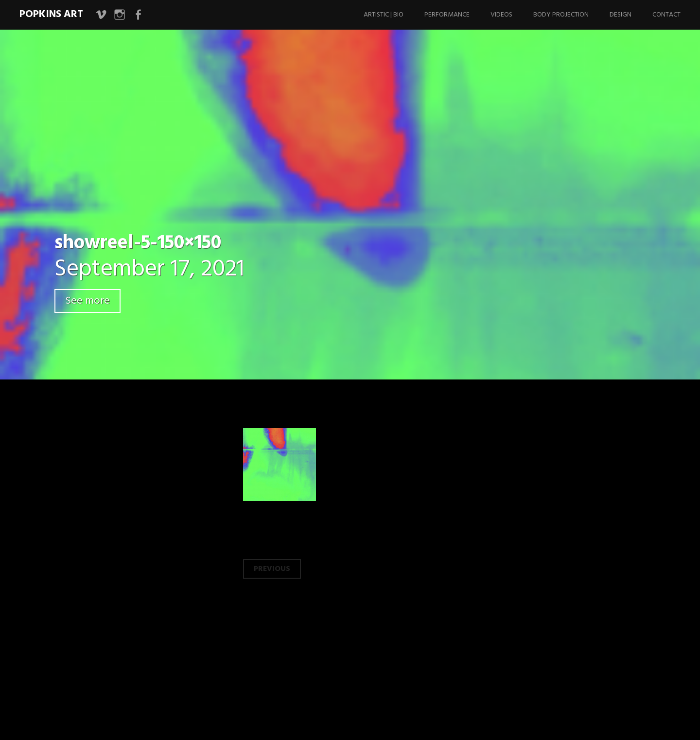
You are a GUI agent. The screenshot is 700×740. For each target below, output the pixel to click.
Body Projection (561, 15)
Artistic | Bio (384, 15)
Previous (272, 569)
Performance (447, 15)
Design (621, 15)
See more (87, 301)
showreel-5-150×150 (138, 243)
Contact (666, 15)
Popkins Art (51, 14)
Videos (501, 15)
